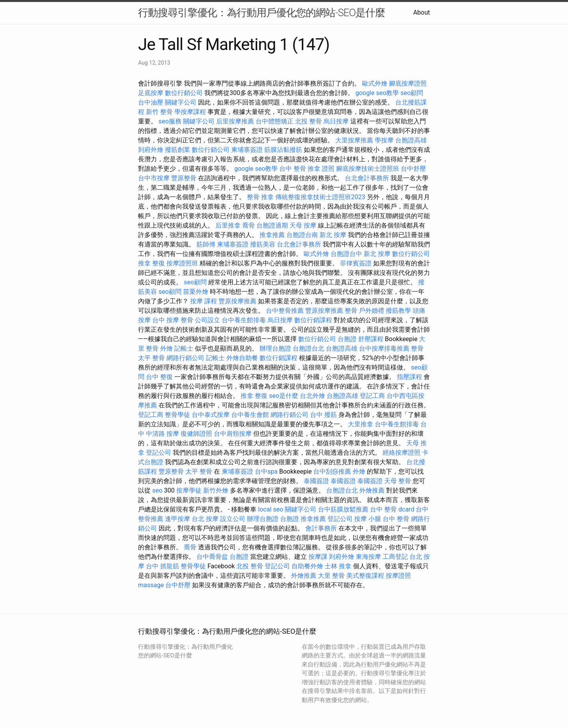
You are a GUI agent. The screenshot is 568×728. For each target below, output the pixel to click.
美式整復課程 (365, 576)
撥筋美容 (263, 244)
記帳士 (184, 348)
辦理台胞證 (275, 348)
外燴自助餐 (242, 358)
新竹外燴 (216, 490)
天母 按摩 (303, 225)
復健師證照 (196, 434)
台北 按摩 (205, 519)
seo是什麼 (284, 396)
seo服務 (170, 121)
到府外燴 (151, 150)
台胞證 (347, 339)
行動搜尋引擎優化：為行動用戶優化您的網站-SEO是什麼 (262, 13)
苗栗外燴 (196, 292)
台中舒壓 (413, 169)
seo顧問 (412, 93)
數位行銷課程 (313, 320)
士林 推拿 (338, 566)
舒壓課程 (371, 339)
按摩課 (318, 557)
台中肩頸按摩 (233, 434)
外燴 (166, 348)
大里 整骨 (331, 576)
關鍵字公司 (181, 102)
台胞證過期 (272, 225)
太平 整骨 (151, 358)
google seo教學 (377, 93)
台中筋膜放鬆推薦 (343, 509)
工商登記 (395, 557)
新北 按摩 (333, 235)
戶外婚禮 (372, 311)
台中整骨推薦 (285, 311)
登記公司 (159, 453)
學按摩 (384, 140)
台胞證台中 (346, 254)
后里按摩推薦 (235, 121)
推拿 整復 (151, 263)
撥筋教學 (398, 311)
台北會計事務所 (367, 178)
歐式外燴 (375, 83)
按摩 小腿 (368, 519)
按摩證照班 (182, 263)
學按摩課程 (190, 112)
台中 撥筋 (323, 415)
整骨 (351, 311)
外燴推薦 (372, 490)
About (421, 12)
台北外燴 (312, 396)
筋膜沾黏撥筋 (283, 150)
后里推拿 (228, 225)
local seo (271, 509)
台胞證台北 (308, 348)
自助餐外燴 (307, 566)
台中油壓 (151, 102)
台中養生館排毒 (244, 320)
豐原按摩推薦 (237, 301)
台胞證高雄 (411, 140)
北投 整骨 (308, 121)
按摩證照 (398, 576)
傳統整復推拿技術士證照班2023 (320, 197)
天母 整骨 (398, 481)
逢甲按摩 (177, 519)
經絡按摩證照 (402, 453)
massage (151, 585)
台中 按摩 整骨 (173, 320)
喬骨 (248, 225)
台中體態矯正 (275, 121)
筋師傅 (206, 244)
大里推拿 (361, 424)
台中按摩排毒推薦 (384, 348)
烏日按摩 (336, 121)
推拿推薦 (272, 235)
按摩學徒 (189, 490)
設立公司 (233, 519)
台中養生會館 (250, 415)
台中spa (266, 471)
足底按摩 (151, 93)
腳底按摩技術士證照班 (368, 169)
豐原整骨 (184, 178)
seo (157, 490)
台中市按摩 (154, 178)
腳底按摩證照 (408, 83)
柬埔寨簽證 (247, 150)
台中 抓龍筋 (163, 566)
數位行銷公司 (184, 93)
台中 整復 (159, 377)
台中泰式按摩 (211, 415)
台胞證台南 (302, 235)
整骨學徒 (177, 415)
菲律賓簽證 (356, 263)
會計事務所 (321, 528)
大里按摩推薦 (354, 140)
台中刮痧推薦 (332, 471)
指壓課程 (409, 377)
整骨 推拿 (260, 197)
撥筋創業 (177, 150)
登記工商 (372, 396)
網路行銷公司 (185, 358)
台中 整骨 (293, 169)
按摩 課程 (204, 301)
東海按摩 (368, 557)
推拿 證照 (321, 169)
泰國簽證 (316, 481)
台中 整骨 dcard (392, 509)
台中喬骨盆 (212, 557)
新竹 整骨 (159, 112)
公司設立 (207, 320)
